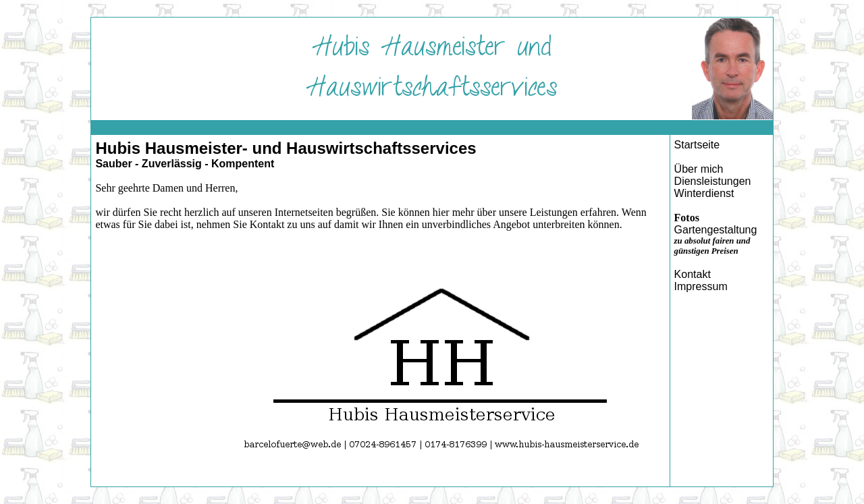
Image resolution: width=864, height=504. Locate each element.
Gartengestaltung (716, 230)
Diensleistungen (713, 181)
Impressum (701, 286)
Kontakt (693, 274)
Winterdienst (704, 193)
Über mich (699, 169)
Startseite (697, 145)
